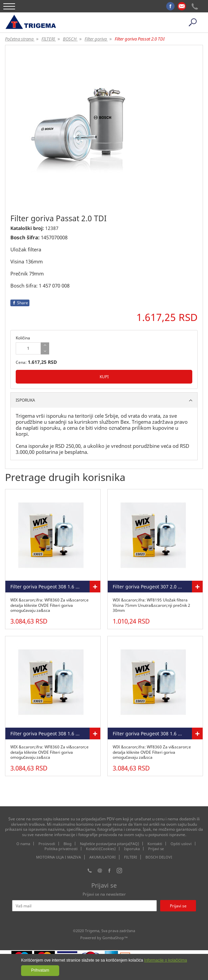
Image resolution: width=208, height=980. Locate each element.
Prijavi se (156, 849)
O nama (23, 844)
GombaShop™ (115, 938)
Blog (68, 844)
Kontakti (155, 844)
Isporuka (132, 849)
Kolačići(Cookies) (101, 849)
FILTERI (131, 857)
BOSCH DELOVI (159, 857)
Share (20, 303)
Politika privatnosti (61, 849)
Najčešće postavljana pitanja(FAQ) (110, 844)
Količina (23, 338)
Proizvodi (47, 844)
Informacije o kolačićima (166, 960)
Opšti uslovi (181, 844)
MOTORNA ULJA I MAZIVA (59, 857)
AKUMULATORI (102, 857)
